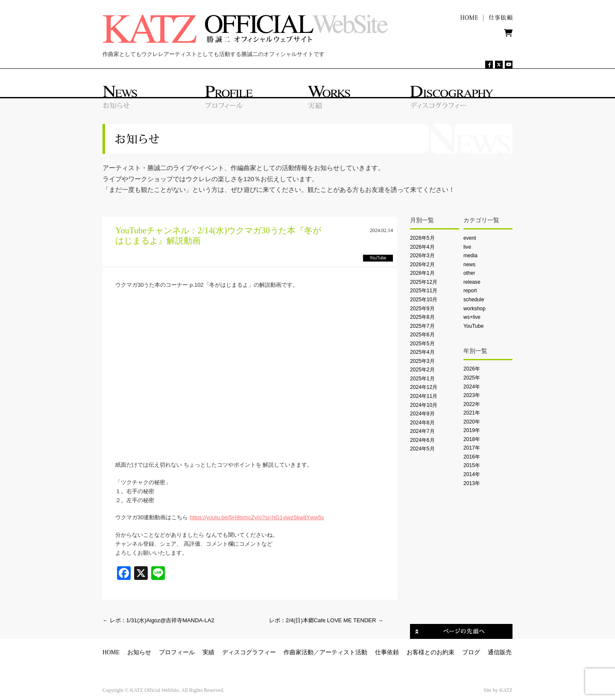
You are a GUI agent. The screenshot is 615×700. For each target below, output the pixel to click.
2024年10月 (424, 405)
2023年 (472, 395)
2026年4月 (422, 247)
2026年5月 (422, 238)
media (470, 256)
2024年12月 (424, 387)
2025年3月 (422, 361)
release (472, 282)
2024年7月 (422, 431)
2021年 (472, 413)
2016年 (472, 457)
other (469, 273)
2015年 (472, 465)
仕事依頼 (387, 652)
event (470, 238)
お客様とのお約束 (430, 652)
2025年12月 (424, 282)
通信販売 (500, 652)
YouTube (473, 326)
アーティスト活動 (343, 652)
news (469, 265)
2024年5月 (422, 449)
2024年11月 (424, 396)
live (467, 247)
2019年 (472, 430)
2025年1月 (422, 379)
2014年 (472, 474)
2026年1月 (422, 273)
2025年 (472, 378)
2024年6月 (422, 440)
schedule (474, 300)
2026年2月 (422, 265)
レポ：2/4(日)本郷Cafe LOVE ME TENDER (326, 620)
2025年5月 (422, 344)
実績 (208, 652)
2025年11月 (424, 291)
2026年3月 (422, 256)
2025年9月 (422, 309)
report (470, 291)
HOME (111, 652)
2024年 (472, 387)
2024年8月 (422, 423)
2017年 (472, 448)
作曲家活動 (299, 652)
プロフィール (177, 652)
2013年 (472, 483)
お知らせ (139, 652)
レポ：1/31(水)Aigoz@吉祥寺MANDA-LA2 (158, 620)
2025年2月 (422, 370)
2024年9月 (422, 414)
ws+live (472, 317)
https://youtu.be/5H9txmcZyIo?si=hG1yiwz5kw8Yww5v (257, 517)
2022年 (472, 404)
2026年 (472, 369)
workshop (474, 309)
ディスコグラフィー (249, 652)
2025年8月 (422, 317)
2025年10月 (424, 300)
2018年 (472, 439)
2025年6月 (422, 335)
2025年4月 (422, 352)
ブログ (471, 652)
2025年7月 (422, 326)
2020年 (472, 422)
